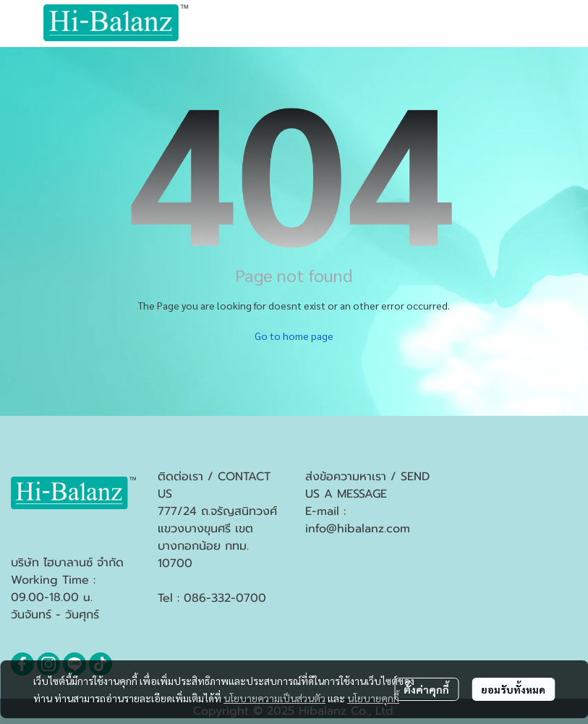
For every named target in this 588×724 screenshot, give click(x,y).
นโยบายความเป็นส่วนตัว (274, 698)
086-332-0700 (225, 598)
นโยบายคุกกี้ (373, 698)
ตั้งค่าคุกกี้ (426, 689)
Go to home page (294, 336)
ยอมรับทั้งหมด (513, 689)
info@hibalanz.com (358, 529)
